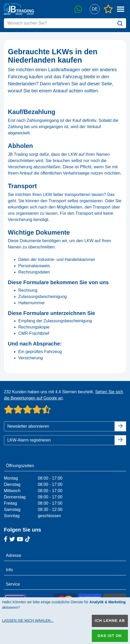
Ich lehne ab (110, 621)
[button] (95, 9)
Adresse (14, 555)
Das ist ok (110, 636)
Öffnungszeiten (20, 466)
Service (13, 584)
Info (10, 570)
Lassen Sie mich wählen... (28, 621)
